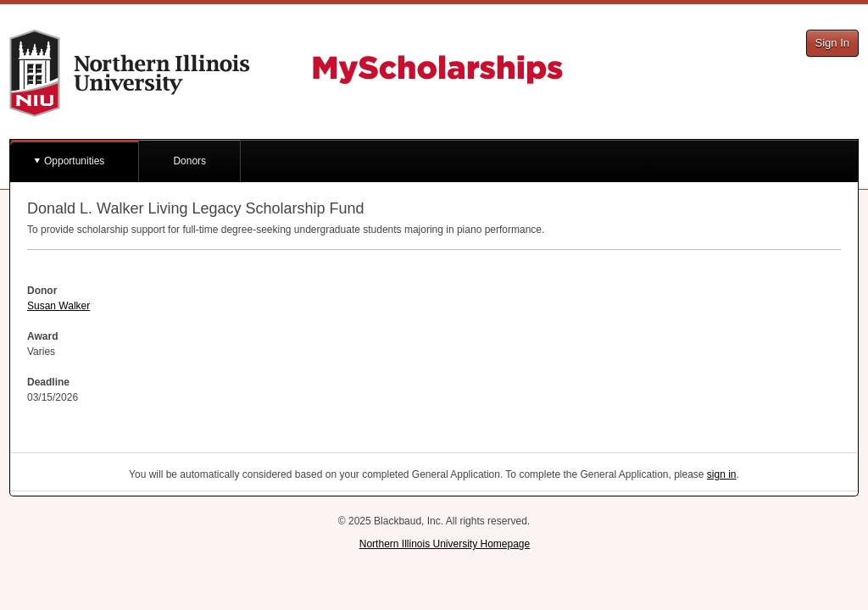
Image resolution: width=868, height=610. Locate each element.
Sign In (832, 43)
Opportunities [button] (74, 161)
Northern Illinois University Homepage (445, 544)
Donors (189, 161)
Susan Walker (58, 306)
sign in (722, 474)
